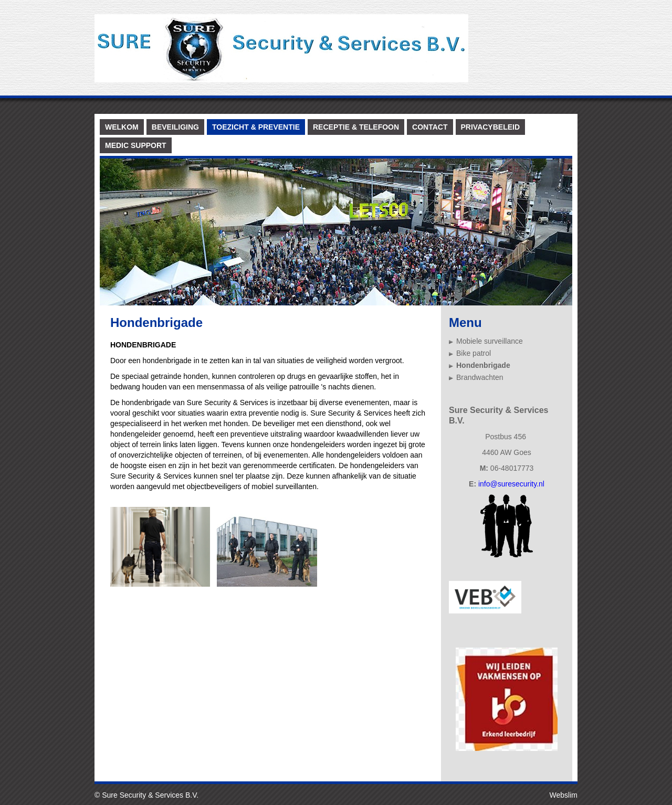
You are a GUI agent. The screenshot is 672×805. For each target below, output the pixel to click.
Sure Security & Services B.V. (150, 795)
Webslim (564, 795)
